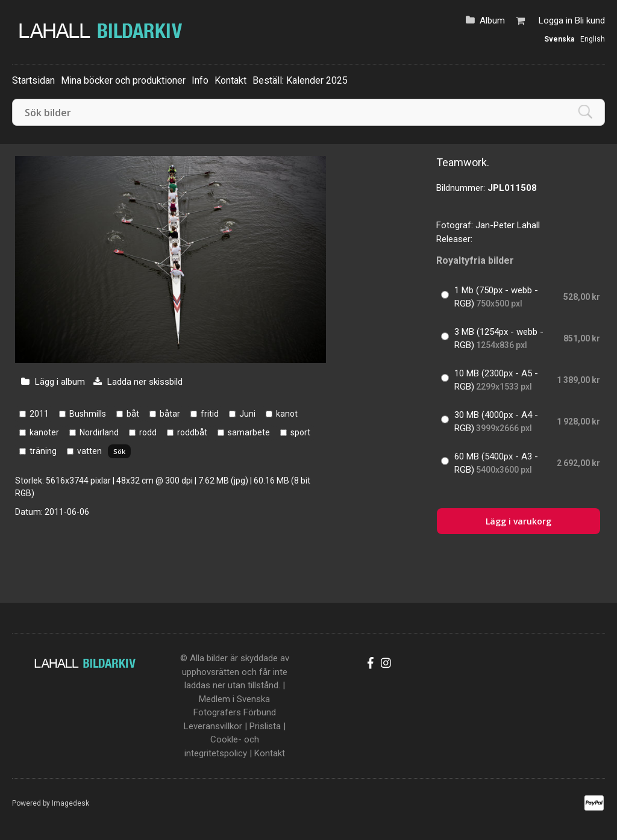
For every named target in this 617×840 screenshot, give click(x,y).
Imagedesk (70, 803)
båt (133, 414)
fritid (210, 414)
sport (300, 432)
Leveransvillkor (213, 726)
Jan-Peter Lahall (508, 225)
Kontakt (230, 80)
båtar (170, 414)
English (593, 39)
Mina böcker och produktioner (123, 80)
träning (43, 451)
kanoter (44, 432)
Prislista (265, 726)
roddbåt (192, 432)
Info (200, 80)
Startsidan (33, 80)
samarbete (249, 432)
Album (492, 20)
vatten (89, 451)
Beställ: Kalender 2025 (300, 80)
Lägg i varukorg (518, 521)
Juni (247, 414)
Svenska (559, 39)
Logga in (556, 20)
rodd (148, 432)
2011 (39, 414)
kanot (287, 414)
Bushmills (88, 414)
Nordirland (99, 432)
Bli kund (590, 20)
